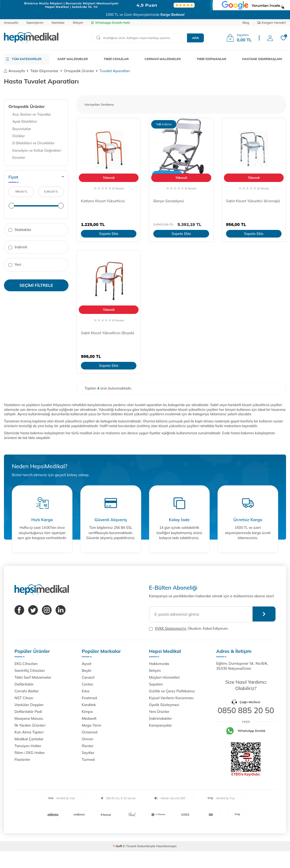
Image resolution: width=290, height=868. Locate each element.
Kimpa (87, 712)
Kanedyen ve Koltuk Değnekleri (37, 150)
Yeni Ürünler (159, 712)
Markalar (58, 23)
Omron (87, 739)
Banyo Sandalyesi (169, 201)
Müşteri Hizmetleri (164, 677)
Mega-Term (91, 725)
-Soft (118, 846)
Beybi (86, 670)
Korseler (19, 157)
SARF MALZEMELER (73, 59)
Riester (88, 746)
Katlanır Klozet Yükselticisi (103, 201)
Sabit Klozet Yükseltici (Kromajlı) (253, 201)
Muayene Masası (29, 718)
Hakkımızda (159, 664)
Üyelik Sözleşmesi (164, 705)
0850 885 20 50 (246, 710)
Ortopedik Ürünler (79, 71)
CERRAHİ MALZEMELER (163, 59)
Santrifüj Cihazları (30, 670)
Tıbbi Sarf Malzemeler (33, 677)
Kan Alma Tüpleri (29, 732)
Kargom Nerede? (272, 23)
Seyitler (88, 753)
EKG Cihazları (26, 664)
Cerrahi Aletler (27, 691)
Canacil (88, 677)
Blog (246, 23)
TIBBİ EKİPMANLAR (211, 59)
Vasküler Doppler (29, 705)
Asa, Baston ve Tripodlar (32, 114)
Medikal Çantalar (29, 739)
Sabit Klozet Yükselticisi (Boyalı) (107, 333)
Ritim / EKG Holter (30, 753)
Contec (88, 684)
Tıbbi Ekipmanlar (44, 71)
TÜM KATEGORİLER (27, 59)
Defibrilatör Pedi (28, 712)
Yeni (15, 265)
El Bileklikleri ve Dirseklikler (33, 143)
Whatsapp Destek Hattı (110, 23)
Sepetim (156, 684)
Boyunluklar (22, 129)
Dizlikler (19, 136)
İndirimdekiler (161, 718)
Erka (85, 691)
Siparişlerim (35, 23)
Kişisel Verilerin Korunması (171, 698)
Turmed (88, 759)
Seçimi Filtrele (36, 285)
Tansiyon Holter (28, 746)
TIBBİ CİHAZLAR (116, 59)
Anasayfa (11, 23)
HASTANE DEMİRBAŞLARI (262, 59)
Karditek (89, 705)
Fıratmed (89, 698)
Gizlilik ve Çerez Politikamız (172, 691)
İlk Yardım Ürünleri (30, 725)
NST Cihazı (24, 698)
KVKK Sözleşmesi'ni (171, 628)
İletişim (78, 23)
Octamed (89, 732)
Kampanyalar (161, 725)
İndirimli (18, 247)
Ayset (87, 664)
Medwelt (89, 718)
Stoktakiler (20, 230)
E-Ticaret (130, 846)
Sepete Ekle (109, 234)
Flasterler (22, 759)
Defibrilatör (24, 684)
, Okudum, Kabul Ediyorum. (189, 628)
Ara (195, 38)
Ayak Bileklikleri (25, 121)
